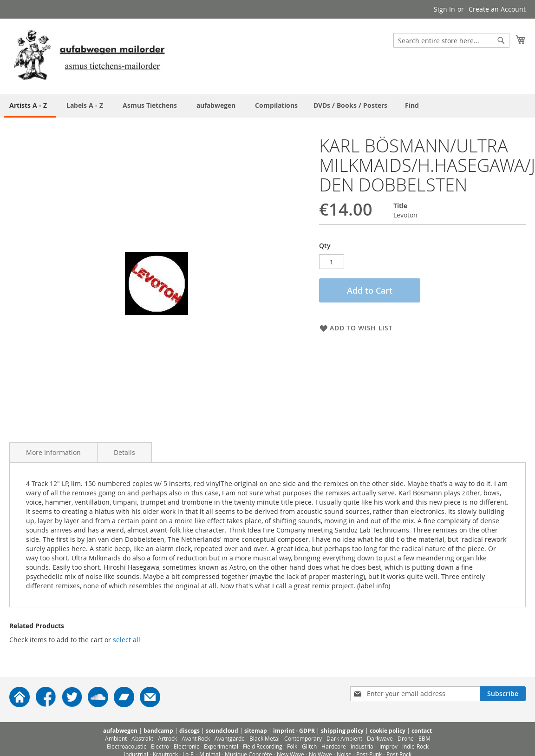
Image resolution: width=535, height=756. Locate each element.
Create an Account (497, 9)
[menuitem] (412, 105)
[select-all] (127, 640)
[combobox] (451, 40)
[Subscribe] (503, 694)
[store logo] (89, 56)
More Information (53, 452)
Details (124, 452)
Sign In (444, 9)
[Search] (501, 40)
